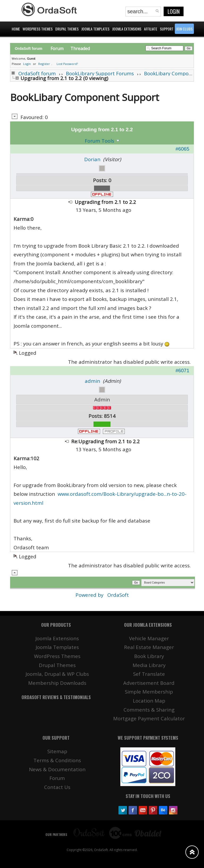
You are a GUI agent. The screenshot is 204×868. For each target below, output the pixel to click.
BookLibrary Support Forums (100, 73)
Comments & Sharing (149, 710)
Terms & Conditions (57, 760)
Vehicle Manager (149, 638)
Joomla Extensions (57, 638)
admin (92, 381)
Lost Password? (67, 64)
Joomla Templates (57, 647)
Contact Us (57, 787)
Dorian (92, 159)
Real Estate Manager (149, 647)
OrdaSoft (118, 595)
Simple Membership (149, 692)
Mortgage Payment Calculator (149, 718)
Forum (57, 49)
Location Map (149, 701)
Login (174, 11)
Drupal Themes (57, 665)
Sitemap (57, 751)
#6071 (182, 371)
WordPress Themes (57, 656)
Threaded (80, 49)
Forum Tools (99, 141)
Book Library (149, 656)
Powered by (90, 595)
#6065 (182, 149)
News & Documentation (57, 769)
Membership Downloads (57, 683)
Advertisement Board (149, 683)
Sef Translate (149, 674)
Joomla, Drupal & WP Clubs (57, 674)
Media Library (149, 665)
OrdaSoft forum (37, 73)
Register (44, 64)
